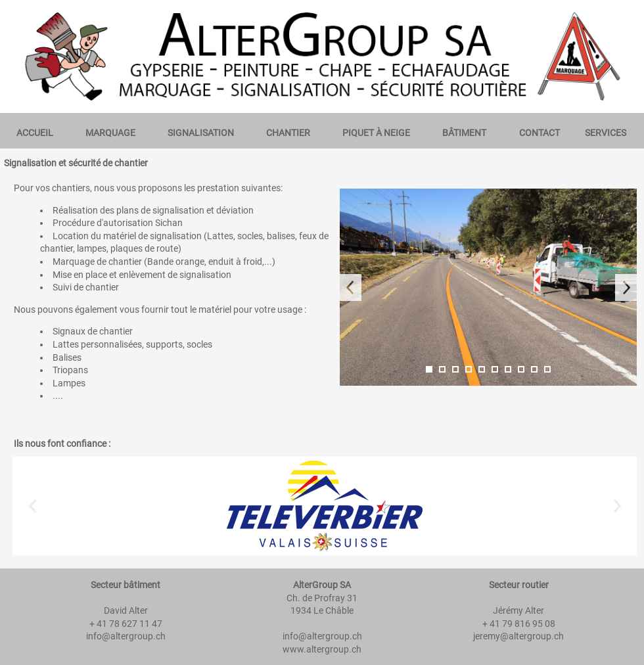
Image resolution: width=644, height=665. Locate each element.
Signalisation (201, 133)
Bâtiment (464, 133)
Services (606, 133)
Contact (540, 133)
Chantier (288, 133)
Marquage (110, 133)
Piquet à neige (376, 133)
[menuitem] (34, 133)
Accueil (35, 133)
